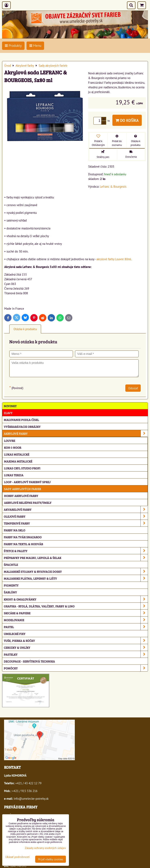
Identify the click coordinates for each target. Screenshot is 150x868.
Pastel (76, 627)
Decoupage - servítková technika (29, 661)
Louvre (10, 440)
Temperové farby (76, 523)
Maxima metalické (18, 461)
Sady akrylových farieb (23, 489)
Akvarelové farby (76, 509)
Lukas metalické (17, 454)
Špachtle (11, 565)
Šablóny (10, 592)
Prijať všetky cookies (51, 859)
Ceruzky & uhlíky (76, 647)
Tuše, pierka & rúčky (76, 641)
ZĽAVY (8, 413)
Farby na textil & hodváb (23, 544)
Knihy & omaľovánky (76, 599)
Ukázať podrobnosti (17, 857)
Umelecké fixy (15, 634)
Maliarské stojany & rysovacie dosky (76, 571)
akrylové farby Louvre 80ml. (114, 259)
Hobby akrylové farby (21, 496)
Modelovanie (76, 620)
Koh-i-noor (13, 447)
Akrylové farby (76, 433)
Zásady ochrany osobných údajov (45, 848)
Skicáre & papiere (76, 613)
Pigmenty (11, 585)
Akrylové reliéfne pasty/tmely (28, 502)
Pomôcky (76, 668)
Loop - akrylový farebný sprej (27, 482)
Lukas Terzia (14, 475)
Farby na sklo (15, 530)
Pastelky (76, 654)
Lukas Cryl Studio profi (22, 468)
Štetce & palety (76, 551)
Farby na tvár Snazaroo (23, 537)
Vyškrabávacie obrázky (22, 427)
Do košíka (127, 120)
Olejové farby (76, 516)
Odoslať (133, 388)
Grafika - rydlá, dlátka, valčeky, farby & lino (76, 606)
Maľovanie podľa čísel (21, 420)
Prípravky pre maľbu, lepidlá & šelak (76, 558)
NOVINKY (10, 406)
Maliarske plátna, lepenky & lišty (76, 578)
